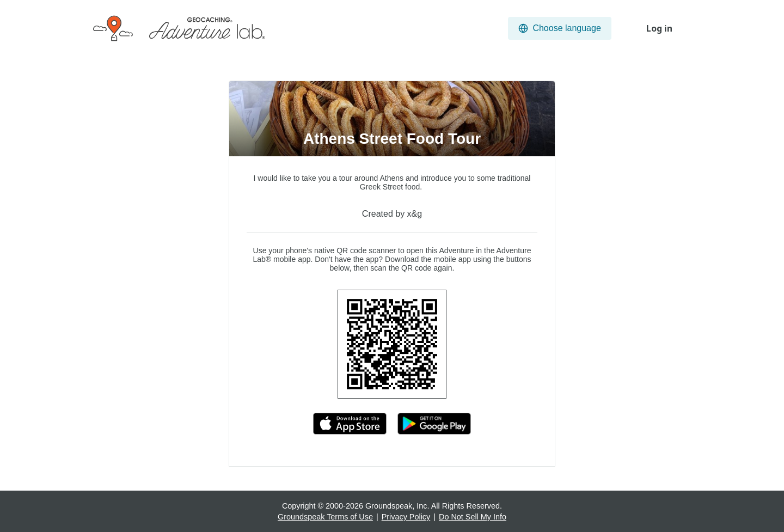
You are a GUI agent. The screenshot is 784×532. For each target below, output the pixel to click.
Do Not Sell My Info (473, 517)
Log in (659, 28)
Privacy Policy (406, 517)
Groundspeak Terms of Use (325, 517)
